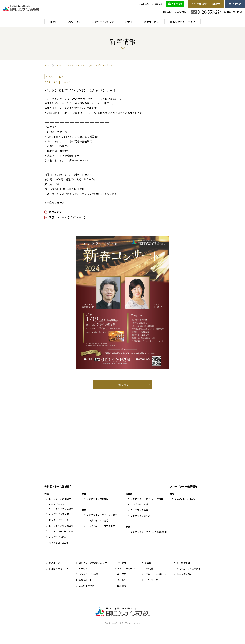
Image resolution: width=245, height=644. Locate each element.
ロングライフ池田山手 (60, 499)
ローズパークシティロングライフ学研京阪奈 (61, 506)
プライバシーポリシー (156, 574)
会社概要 (122, 574)
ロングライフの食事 (89, 574)
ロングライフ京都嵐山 (97, 499)
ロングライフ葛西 (139, 510)
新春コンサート (58, 212)
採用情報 (159, 4)
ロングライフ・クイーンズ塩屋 (102, 515)
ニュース (59, 65)
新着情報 (149, 563)
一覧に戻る (122, 385)
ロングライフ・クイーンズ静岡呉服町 (149, 532)
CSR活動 (149, 568)
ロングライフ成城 (139, 504)
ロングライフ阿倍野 (59, 514)
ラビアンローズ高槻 (59, 543)
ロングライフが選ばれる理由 (93, 563)
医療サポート (85, 580)
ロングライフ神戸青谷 (97, 520)
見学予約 (235, 4)
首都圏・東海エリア (59, 568)
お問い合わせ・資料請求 (206, 4)
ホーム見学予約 (184, 574)
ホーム (48, 65)
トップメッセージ (126, 568)
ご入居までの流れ (87, 586)
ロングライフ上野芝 (59, 520)
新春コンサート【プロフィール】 (68, 217)
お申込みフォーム (54, 202)
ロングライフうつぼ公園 (61, 526)
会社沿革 (122, 580)
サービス (83, 568)
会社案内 (145, 4)
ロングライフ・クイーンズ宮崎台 (147, 499)
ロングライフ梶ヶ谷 (140, 516)
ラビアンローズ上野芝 (185, 499)
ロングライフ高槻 (58, 537)
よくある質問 (183, 563)
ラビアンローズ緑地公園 (61, 531)
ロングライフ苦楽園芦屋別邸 (101, 526)
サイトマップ (151, 580)
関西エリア (55, 563)
